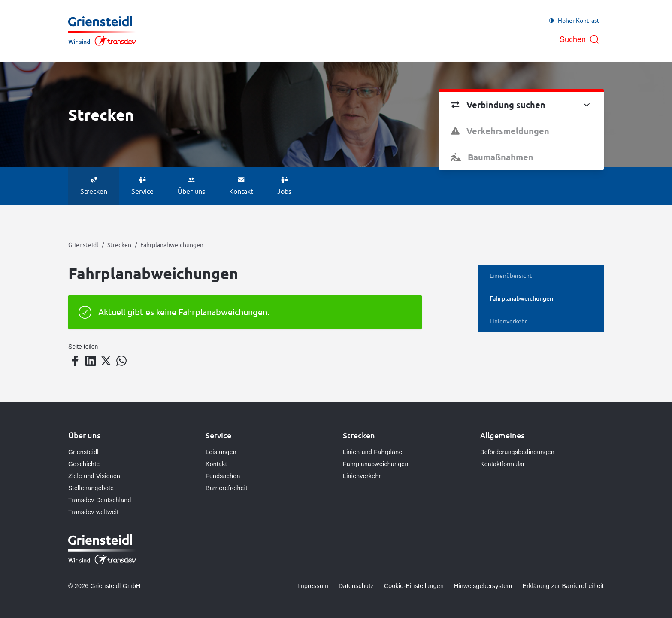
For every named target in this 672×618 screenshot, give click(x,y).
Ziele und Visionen (94, 476)
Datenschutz (356, 586)
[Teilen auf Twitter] (106, 361)
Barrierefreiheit (226, 488)
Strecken (119, 244)
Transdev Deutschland (100, 500)
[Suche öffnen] (580, 39)
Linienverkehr (362, 476)
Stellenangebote (91, 488)
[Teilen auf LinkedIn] (91, 361)
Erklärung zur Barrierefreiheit (563, 586)
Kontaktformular (502, 464)
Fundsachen (223, 476)
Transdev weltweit (93, 512)
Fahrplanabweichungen (376, 464)
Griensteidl (83, 244)
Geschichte (84, 464)
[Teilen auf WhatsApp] (121, 361)
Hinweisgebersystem (483, 586)
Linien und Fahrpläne (373, 452)
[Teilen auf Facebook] (75, 361)
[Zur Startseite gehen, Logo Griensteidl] (102, 31)
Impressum (313, 586)
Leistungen (221, 452)
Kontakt (216, 464)
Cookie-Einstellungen (414, 586)
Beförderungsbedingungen (517, 452)
